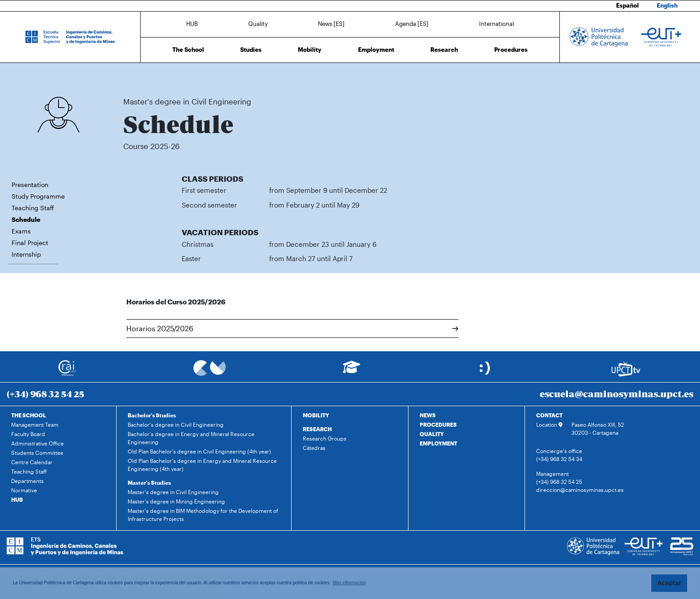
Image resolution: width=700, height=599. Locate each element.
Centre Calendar (32, 462)
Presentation (30, 185)
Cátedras (314, 448)
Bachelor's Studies (152, 415)
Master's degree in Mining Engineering (176, 501)
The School (188, 50)
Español (627, 5)
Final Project (30, 243)
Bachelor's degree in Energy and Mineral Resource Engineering (191, 438)
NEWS (428, 415)
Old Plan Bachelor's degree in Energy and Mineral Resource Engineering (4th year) (202, 465)
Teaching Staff (33, 208)
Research (444, 50)
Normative (24, 490)
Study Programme (38, 196)
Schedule (261, 75)
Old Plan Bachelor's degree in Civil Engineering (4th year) (199, 451)
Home (131, 75)
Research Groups (325, 438)
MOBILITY (316, 415)
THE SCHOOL (29, 415)
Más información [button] (349, 583)
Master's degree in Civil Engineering (205, 75)
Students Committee (37, 453)
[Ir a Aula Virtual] (352, 371)
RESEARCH (317, 429)
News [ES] (331, 24)
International (496, 24)
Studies (251, 50)
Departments (27, 481)
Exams (21, 231)
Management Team (35, 424)
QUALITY (432, 434)
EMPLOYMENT (438, 443)
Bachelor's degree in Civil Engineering (176, 424)
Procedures (511, 50)
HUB (192, 24)
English (667, 5)
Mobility (310, 50)
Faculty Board (28, 434)
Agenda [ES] (412, 24)
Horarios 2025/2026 (292, 328)
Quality (258, 24)
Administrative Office (37, 443)
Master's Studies (149, 483)
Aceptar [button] (669, 583)
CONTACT (549, 415)
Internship (26, 254)
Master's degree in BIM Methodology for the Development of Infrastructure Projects (203, 515)
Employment (376, 50)
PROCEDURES (438, 424)
